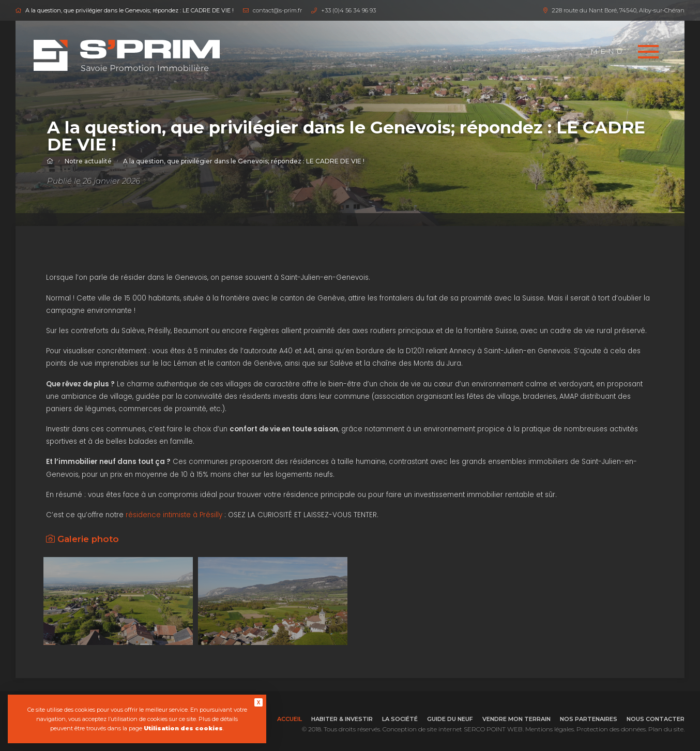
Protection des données (611, 729)
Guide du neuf (450, 719)
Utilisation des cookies (183, 728)
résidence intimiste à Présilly (174, 515)
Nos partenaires (589, 719)
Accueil (290, 719)
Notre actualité (88, 161)
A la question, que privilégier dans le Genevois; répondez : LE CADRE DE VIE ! (244, 161)
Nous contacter (656, 719)
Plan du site (666, 729)
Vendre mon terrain (516, 719)
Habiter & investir (342, 719)
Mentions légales (550, 729)
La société (400, 719)
